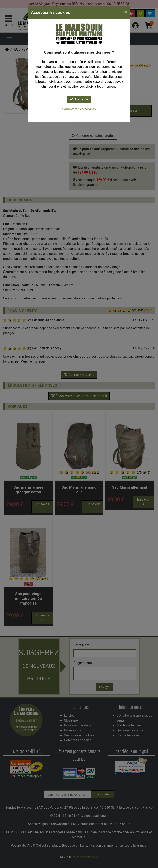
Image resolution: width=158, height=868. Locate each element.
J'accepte (79, 99)
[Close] (126, 12)
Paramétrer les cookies (79, 109)
